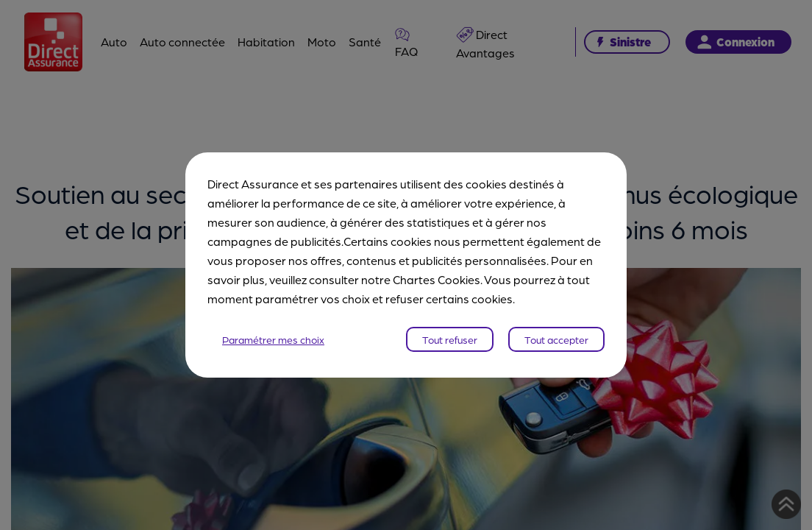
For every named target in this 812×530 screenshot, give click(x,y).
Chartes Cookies (437, 279)
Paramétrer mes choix (273, 339)
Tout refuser (450, 339)
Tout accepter (556, 339)
